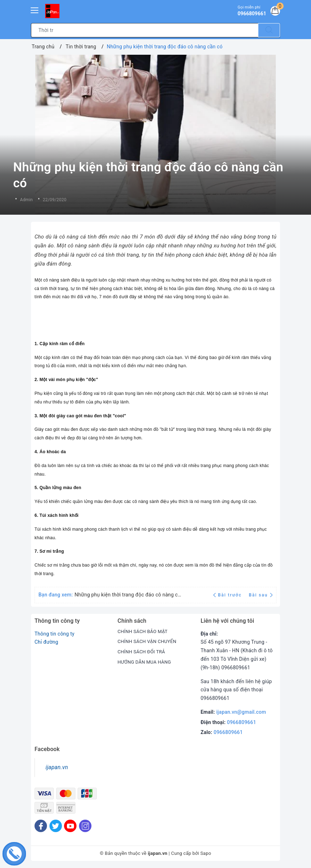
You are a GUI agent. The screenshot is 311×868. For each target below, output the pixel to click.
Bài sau (261, 595)
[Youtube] (70, 826)
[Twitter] (56, 826)
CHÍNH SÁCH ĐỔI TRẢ (143, 652)
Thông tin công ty (54, 634)
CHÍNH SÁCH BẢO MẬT (144, 631)
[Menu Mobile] (35, 9)
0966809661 (242, 722)
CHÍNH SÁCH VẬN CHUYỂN (149, 641)
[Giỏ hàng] (274, 12)
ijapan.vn (57, 767)
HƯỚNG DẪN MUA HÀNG (146, 662)
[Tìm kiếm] (269, 30)
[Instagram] (85, 826)
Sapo (206, 853)
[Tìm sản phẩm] (145, 30)
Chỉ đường (46, 642)
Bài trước (228, 595)
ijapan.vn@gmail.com (241, 712)
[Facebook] (41, 826)
